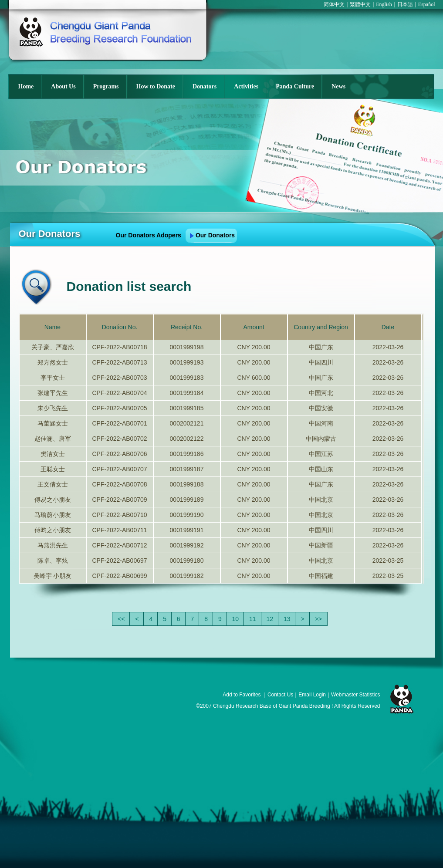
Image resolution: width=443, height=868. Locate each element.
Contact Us (280, 695)
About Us (63, 86)
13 (287, 619)
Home (26, 86)
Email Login (312, 695)
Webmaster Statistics (355, 695)
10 (236, 619)
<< (121, 619)
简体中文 (334, 4)
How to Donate (156, 86)
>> (318, 619)
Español (427, 4)
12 (270, 619)
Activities (246, 86)
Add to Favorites (242, 695)
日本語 (405, 4)
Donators (205, 86)
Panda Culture (295, 86)
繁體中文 (360, 4)
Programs (106, 86)
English (384, 4)
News (338, 86)
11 (253, 619)
